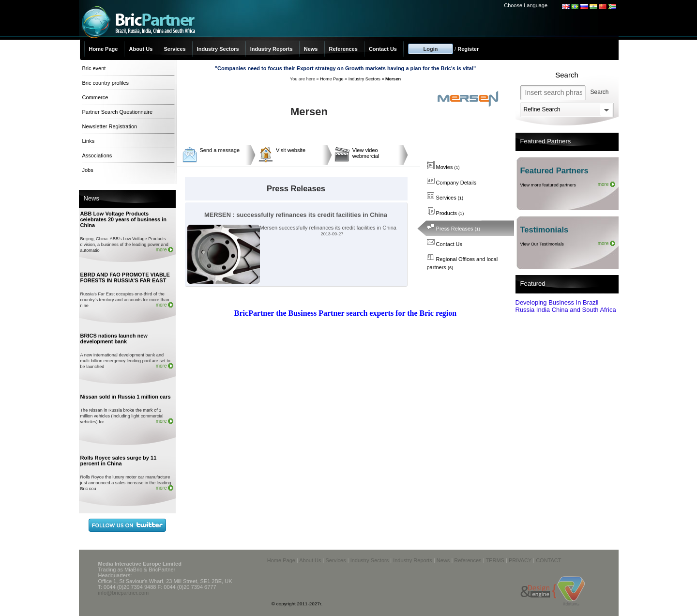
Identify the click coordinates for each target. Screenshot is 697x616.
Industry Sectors (218, 49)
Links (89, 141)
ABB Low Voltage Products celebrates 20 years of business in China (124, 219)
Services (174, 49)
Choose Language (526, 5)
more (161, 250)
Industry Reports (272, 49)
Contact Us (383, 49)
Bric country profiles (106, 83)
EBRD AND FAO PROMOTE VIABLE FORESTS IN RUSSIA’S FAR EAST (125, 277)
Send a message (220, 150)
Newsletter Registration (110, 126)
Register (468, 49)
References (343, 49)
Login (431, 49)
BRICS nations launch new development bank (114, 339)
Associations (97, 155)
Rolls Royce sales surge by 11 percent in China (119, 461)
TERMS (495, 560)
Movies (443, 167)
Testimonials (545, 230)
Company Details (452, 183)
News (311, 49)
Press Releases (454, 229)
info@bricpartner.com (124, 593)
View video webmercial (366, 153)
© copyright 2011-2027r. (297, 604)
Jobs (88, 170)
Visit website (291, 150)
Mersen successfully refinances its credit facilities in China (292, 228)
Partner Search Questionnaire (118, 112)
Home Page (104, 49)
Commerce (95, 97)
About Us (141, 49)
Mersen (393, 79)
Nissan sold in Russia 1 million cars (126, 397)
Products (446, 213)
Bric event (94, 68)
